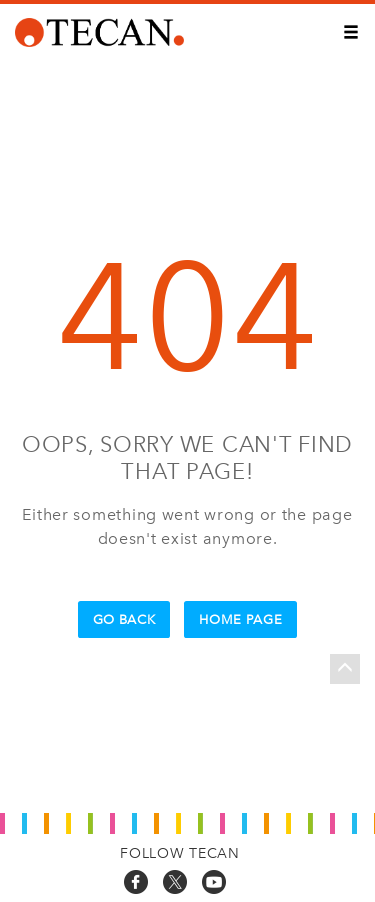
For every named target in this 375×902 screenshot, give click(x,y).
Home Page (240, 619)
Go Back (124, 619)
